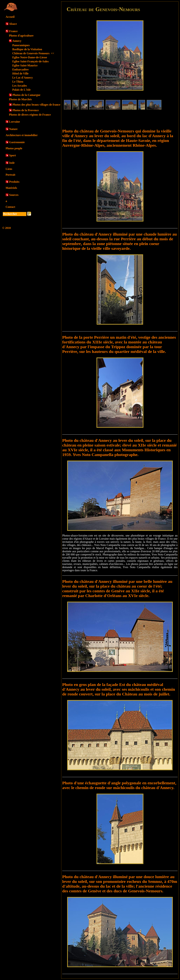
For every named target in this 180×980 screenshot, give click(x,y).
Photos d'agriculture (21, 36)
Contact (10, 207)
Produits (14, 182)
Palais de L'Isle (21, 90)
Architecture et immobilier (22, 135)
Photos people (14, 148)
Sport (12, 155)
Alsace (13, 24)
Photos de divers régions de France (30, 115)
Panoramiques (21, 45)
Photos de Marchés (20, 99)
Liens (9, 169)
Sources (14, 195)
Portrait (10, 175)
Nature (13, 129)
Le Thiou (18, 82)
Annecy (17, 41)
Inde (12, 163)
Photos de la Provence (26, 110)
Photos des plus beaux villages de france (36, 105)
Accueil (10, 17)
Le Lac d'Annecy (22, 78)
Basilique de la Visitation (27, 49)
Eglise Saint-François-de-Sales (30, 61)
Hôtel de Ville (20, 74)
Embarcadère (20, 69)
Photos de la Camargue (26, 95)
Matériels (11, 188)
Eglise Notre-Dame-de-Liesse (30, 57)
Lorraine (15, 122)
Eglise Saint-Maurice (25, 65)
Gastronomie (17, 142)
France (13, 31)
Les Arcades (20, 86)
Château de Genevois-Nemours (33, 53)
